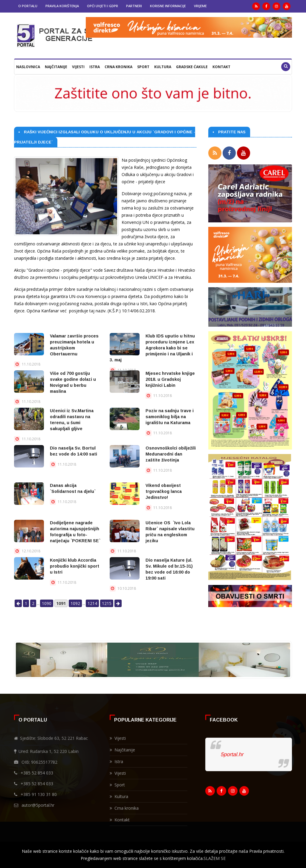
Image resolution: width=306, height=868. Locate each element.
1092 (75, 603)
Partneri (134, 6)
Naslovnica (28, 67)
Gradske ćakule (192, 67)
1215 (107, 603)
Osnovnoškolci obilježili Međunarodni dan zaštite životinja (171, 454)
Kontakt (221, 67)
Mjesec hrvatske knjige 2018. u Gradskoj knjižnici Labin (170, 379)
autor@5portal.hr (38, 805)
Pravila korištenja (62, 6)
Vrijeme (200, 6)
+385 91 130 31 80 (39, 794)
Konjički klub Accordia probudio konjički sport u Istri (75, 566)
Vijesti (78, 67)
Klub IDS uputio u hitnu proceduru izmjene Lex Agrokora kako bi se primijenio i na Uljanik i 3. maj (152, 348)
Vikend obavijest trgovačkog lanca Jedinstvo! (164, 491)
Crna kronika (118, 67)
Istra (95, 67)
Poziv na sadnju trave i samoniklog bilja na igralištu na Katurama (170, 417)
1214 (92, 603)
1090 (47, 603)
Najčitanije (56, 67)
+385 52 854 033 (37, 773)
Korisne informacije (168, 6)
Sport (143, 67)
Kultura (163, 67)
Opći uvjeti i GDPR (102, 6)
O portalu (28, 6)
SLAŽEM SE (215, 858)
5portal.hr (232, 754)
